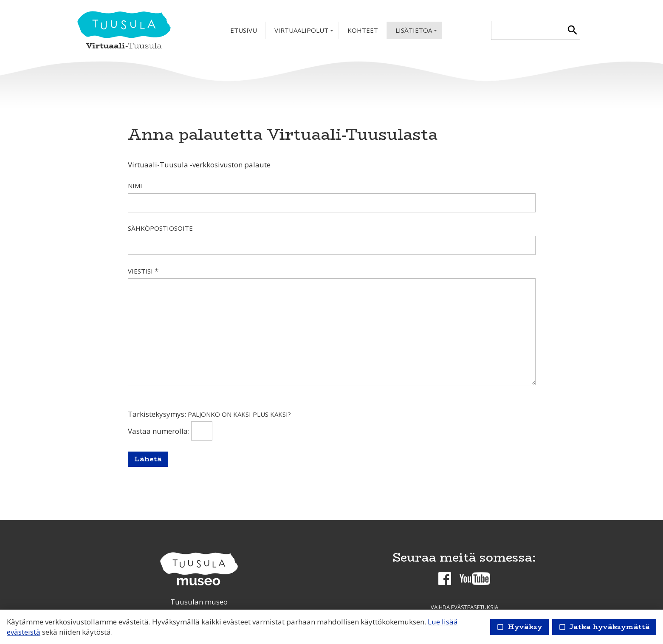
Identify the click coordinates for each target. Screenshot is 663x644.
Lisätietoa (417, 32)
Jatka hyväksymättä (604, 627)
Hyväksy (519, 627)
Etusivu (244, 30)
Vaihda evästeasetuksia (464, 607)
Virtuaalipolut (305, 32)
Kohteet (363, 30)
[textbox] (528, 30)
